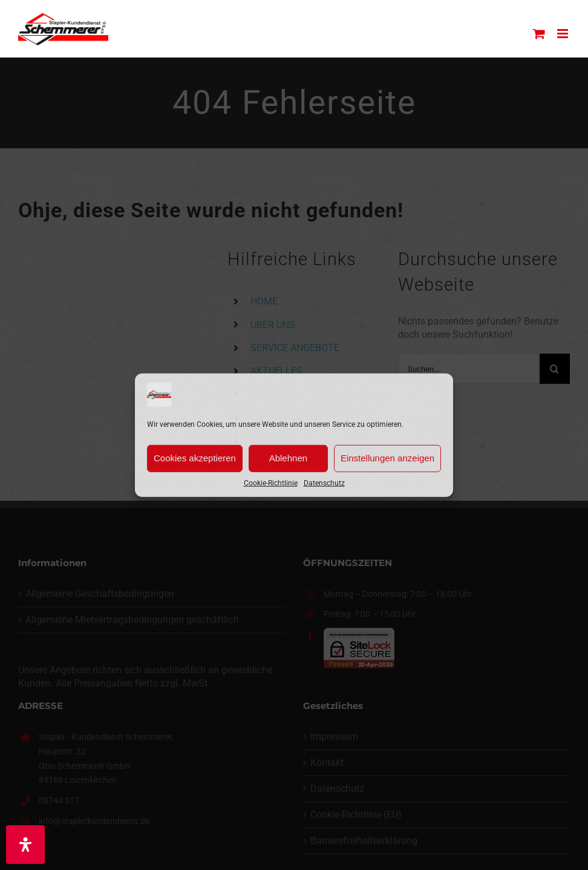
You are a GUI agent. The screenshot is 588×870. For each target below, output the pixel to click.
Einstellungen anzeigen (387, 458)
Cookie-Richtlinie (271, 483)
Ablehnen (288, 458)
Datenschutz (324, 483)
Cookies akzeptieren (195, 458)
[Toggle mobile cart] (539, 34)
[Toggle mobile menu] (563, 34)
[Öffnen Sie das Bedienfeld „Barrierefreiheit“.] (25, 845)
